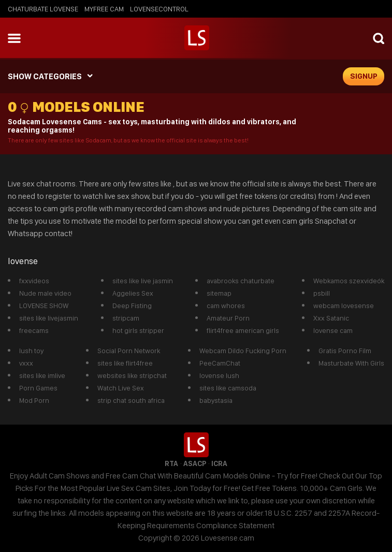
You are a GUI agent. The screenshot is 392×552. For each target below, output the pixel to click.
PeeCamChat (220, 363)
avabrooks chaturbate (241, 281)
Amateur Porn (228, 318)
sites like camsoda (228, 388)
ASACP (195, 463)
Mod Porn (34, 400)
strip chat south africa (131, 400)
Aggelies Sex (133, 293)
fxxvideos (34, 281)
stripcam (126, 318)
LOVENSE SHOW (44, 306)
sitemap (219, 293)
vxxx (26, 363)
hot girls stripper (138, 330)
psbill (322, 293)
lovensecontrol (159, 9)
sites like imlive (42, 375)
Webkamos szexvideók (349, 281)
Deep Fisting (132, 306)
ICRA (219, 463)
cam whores (226, 306)
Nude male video (45, 293)
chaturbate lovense (43, 9)
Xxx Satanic (331, 318)
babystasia (216, 400)
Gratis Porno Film (345, 351)
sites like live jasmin (143, 281)
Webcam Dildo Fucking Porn (243, 351)
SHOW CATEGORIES (45, 76)
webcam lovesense (344, 306)
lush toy (31, 351)
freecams (34, 330)
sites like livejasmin (49, 318)
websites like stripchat (132, 375)
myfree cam (104, 9)
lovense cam (333, 330)
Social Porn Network (129, 351)
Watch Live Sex (121, 388)
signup (364, 76)
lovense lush (219, 375)
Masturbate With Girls (351, 363)
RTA (171, 463)
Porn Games (38, 388)
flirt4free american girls (243, 330)
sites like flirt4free (125, 363)
